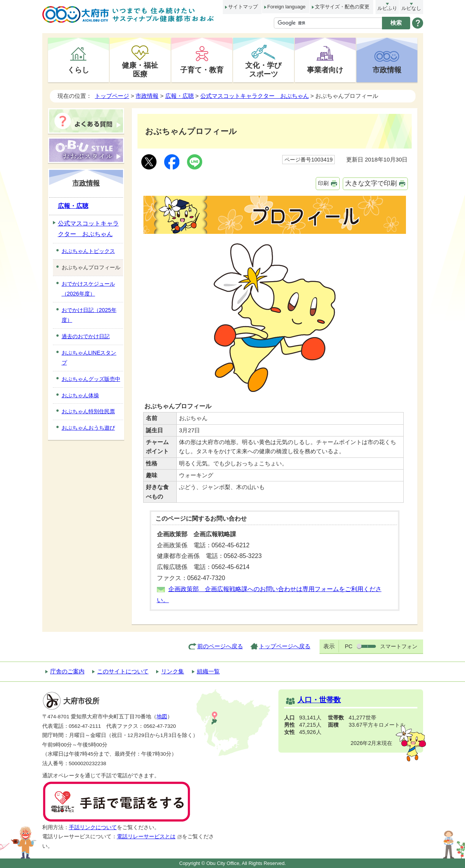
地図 (162, 717)
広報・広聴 (180, 96)
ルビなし (411, 8)
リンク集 (173, 671)
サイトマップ (243, 7)
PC (348, 646)
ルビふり (387, 8)
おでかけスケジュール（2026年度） (88, 289)
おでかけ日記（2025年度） (89, 315)
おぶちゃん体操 (80, 395)
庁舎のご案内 (67, 671)
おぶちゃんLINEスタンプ (89, 358)
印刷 (323, 183)
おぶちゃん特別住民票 (88, 411)
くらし (78, 70)
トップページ (112, 96)
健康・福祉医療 (140, 70)
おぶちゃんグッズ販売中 (91, 379)
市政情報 (387, 70)
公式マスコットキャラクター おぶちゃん (255, 96)
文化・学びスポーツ (263, 70)
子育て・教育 (202, 70)
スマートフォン (399, 646)
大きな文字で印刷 (371, 183)
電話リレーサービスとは (149, 837)
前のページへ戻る (220, 646)
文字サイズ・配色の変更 (342, 7)
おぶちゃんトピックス (88, 251)
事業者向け (325, 70)
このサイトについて (123, 671)
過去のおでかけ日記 (86, 336)
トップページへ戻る (285, 646)
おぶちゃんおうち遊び (88, 428)
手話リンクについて (93, 827)
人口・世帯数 (319, 700)
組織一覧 (208, 671)
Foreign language (286, 7)
